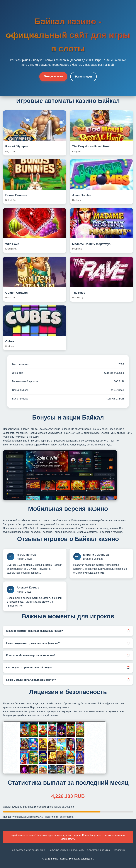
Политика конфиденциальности (66, 850)
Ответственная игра (99, 850)
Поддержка (119, 850)
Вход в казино (53, 76)
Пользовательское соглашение (28, 850)
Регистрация (83, 77)
